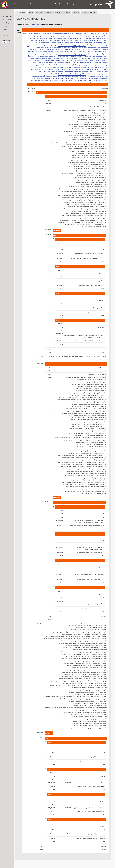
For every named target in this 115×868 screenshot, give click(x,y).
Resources (76, 12)
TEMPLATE (60, 258)
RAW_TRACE (59, 253)
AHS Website (45, 4)
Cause (41, 96)
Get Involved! (34, 4)
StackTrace (48, 110)
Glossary (4, 26)
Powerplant (39, 12)
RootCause (40, 363)
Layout (31, 12)
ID (62, 247)
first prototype (35, 24)
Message (49, 107)
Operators (67, 12)
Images (84, 12)
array (55, 235)
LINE (62, 250)
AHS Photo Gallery (58, 4)
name (50, 352)
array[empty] (57, 230)
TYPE (61, 262)
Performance (58, 12)
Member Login (71, 4)
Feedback (4, 29)
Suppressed (48, 229)
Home (15, 4)
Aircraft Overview (21, 12)
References (93, 12)
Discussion (24, 4)
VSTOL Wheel (6, 36)
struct (30, 85)
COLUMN (61, 243)
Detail (50, 100)
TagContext (48, 235)
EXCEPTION (32, 92)
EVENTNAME (31, 88)
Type (50, 349)
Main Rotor (48, 12)
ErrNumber (48, 103)
